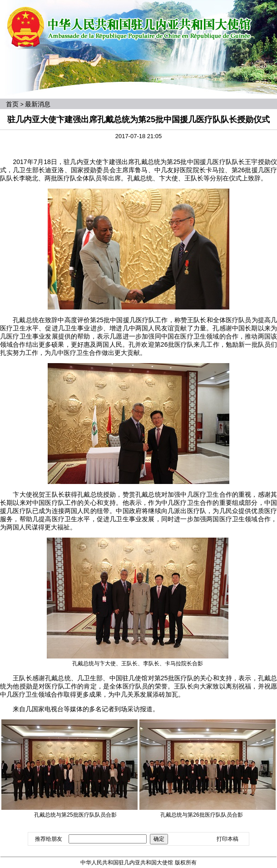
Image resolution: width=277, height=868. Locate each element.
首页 (12, 104)
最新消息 (38, 104)
